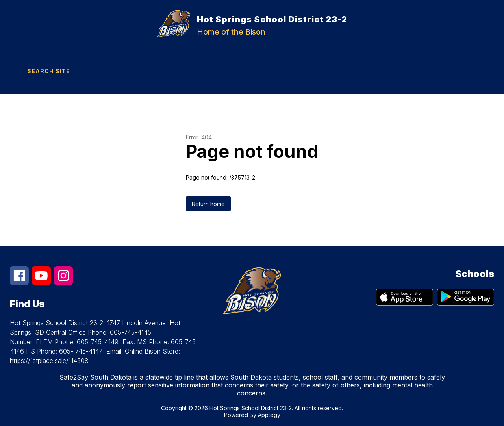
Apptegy (269, 415)
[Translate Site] (120, 71)
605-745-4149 (98, 342)
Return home (208, 204)
